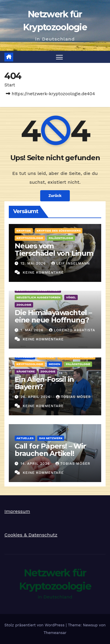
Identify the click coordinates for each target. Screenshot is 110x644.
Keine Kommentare (43, 272)
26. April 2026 (36, 397)
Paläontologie (61, 238)
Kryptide (24, 231)
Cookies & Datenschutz (31, 535)
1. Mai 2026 (33, 330)
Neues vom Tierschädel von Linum (54, 250)
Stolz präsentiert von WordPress (35, 625)
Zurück (55, 196)
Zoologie (24, 305)
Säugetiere (26, 371)
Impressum (17, 511)
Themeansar (55, 633)
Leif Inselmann (71, 263)
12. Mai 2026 (34, 263)
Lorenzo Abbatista (72, 330)
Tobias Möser (73, 397)
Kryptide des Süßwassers (59, 231)
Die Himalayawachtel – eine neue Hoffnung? (53, 316)
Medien (55, 364)
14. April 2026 (36, 464)
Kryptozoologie (30, 238)
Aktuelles (25, 438)
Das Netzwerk (51, 438)
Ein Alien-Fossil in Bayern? (44, 383)
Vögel (71, 297)
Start (10, 85)
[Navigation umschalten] (60, 57)
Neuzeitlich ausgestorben (38, 297)
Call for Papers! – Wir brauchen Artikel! (50, 450)
